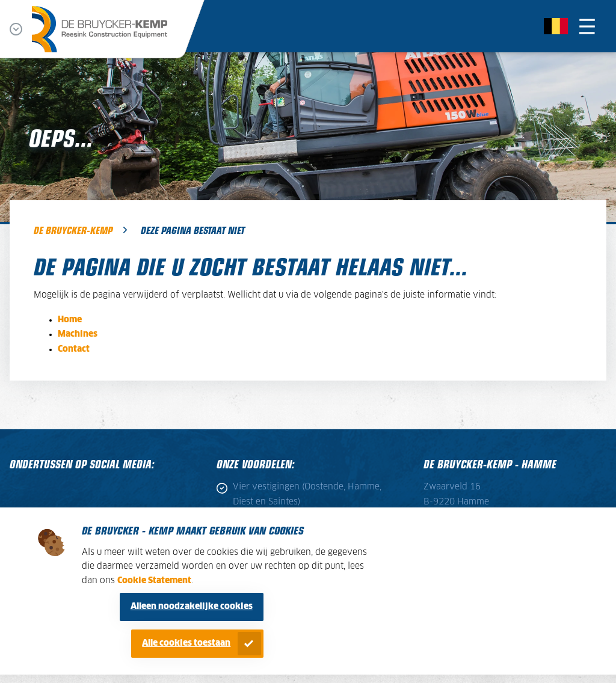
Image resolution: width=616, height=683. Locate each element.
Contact (74, 349)
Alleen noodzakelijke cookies (192, 607)
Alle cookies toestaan (186, 643)
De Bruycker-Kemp (73, 230)
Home (70, 320)
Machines (78, 334)
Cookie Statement (154, 581)
